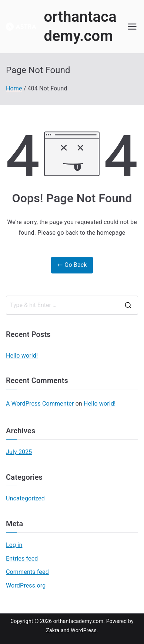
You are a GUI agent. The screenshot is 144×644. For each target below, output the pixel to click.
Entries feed (22, 559)
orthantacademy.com (78, 621)
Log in (14, 545)
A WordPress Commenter (40, 404)
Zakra (53, 630)
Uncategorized (25, 498)
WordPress (83, 630)
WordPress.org (26, 586)
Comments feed (27, 572)
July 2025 (19, 452)
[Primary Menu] (132, 27)
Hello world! (22, 356)
